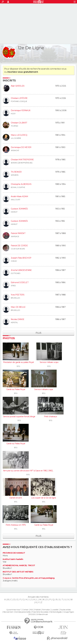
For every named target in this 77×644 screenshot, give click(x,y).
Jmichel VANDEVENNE (21, 270)
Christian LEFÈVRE (19, 98)
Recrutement (8, 612)
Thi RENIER (16, 172)
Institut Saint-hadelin (13, 559)
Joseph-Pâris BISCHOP (21, 258)
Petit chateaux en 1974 (16, 525)
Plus (38, 333)
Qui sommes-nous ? (14, 610)
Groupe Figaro (69, 612)
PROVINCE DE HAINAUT (14, 553)
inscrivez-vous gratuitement (23, 72)
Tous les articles (65, 610)
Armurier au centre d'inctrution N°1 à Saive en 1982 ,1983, (28, 471)
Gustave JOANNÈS (19, 209)
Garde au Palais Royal (16, 389)
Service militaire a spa (49, 362)
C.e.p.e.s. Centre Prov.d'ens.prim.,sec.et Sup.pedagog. (29, 578)
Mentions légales (56, 612)
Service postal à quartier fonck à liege (19, 417)
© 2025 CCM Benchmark (39, 614)
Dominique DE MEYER (21, 147)
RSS (31, 610)
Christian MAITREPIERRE (22, 160)
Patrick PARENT (18, 233)
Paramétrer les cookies (40, 612)
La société (55, 610)
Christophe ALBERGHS (21, 184)
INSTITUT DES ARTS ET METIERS (18, 572)
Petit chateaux (51, 417)
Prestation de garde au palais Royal (18, 362)
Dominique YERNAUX (21, 110)
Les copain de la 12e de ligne (44, 498)
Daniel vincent (16, 498)
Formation (46, 610)
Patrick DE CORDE (19, 246)
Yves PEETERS (18, 295)
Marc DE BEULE (18, 307)
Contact (25, 610)
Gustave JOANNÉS (19, 221)
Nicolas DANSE (18, 319)
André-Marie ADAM (19, 196)
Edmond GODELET (20, 282)
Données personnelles (23, 612)
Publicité (38, 610)
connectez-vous (58, 69)
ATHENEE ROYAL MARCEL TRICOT (19, 565)
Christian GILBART (19, 123)
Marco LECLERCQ (19, 135)
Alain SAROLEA (18, 86)
